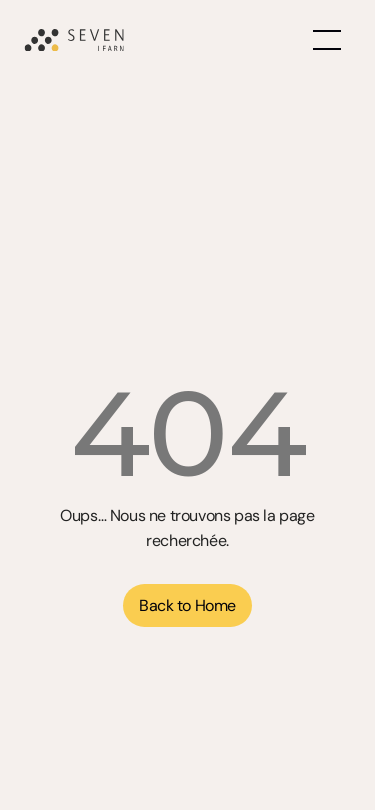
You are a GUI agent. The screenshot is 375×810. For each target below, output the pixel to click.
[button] (187, 605)
